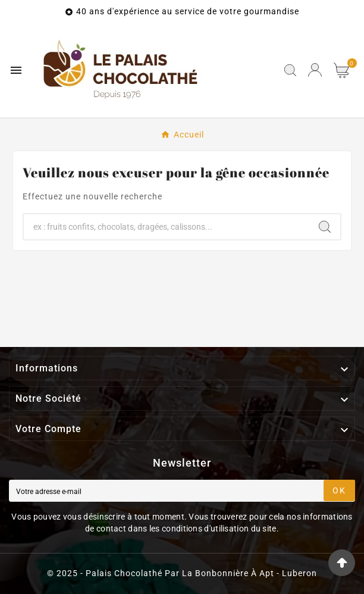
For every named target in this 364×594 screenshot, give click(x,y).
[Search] (325, 227)
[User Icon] (315, 70)
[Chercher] (167, 227)
